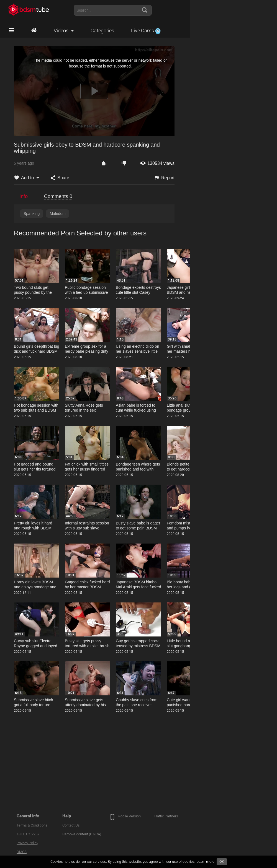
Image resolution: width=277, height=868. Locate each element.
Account (257, 10)
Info (24, 196)
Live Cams (146, 31)
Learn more (205, 861)
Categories (102, 31)
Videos (61, 31)
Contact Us (71, 825)
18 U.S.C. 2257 (28, 834)
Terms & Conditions (32, 825)
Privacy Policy (27, 843)
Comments (58, 196)
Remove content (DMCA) (82, 834)
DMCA (22, 852)
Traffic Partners (166, 816)
